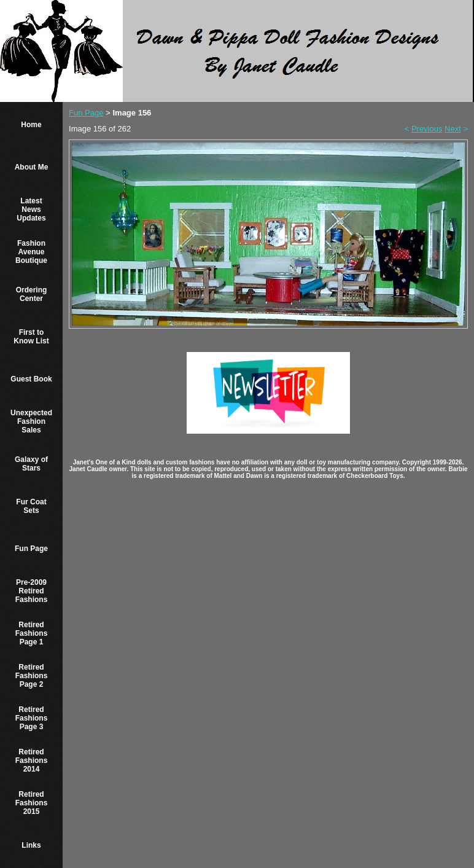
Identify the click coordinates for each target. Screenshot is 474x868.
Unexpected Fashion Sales (31, 421)
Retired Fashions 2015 (32, 803)
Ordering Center (32, 294)
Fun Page (31, 549)
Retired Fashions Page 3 (32, 718)
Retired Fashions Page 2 (32, 676)
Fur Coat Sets (31, 506)
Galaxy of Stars (31, 464)
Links (31, 845)
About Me (32, 167)
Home (31, 125)
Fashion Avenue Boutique (31, 252)
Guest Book (31, 379)
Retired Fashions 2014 (32, 760)
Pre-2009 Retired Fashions (32, 591)
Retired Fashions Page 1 (32, 633)
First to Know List (31, 337)
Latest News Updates (31, 209)
